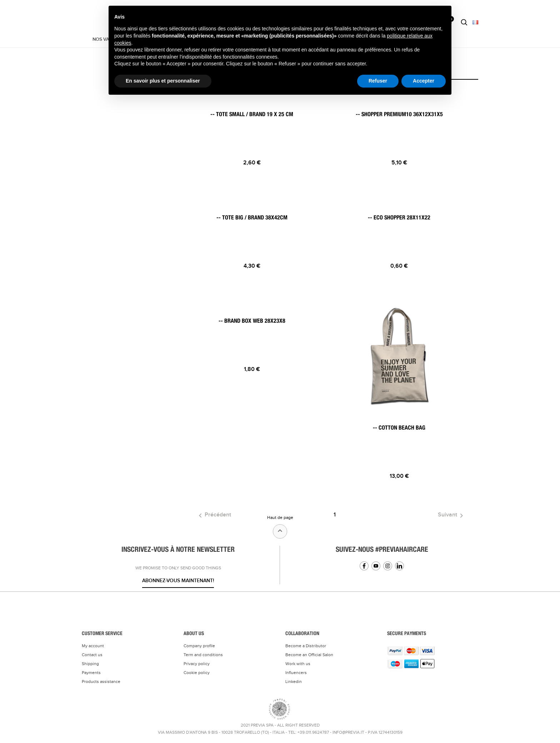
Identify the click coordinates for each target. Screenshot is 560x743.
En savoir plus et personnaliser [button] (163, 81)
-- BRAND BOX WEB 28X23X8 (252, 321)
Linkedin (399, 566)
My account (93, 646)
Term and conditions (203, 655)
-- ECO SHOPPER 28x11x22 (399, 218)
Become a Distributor (306, 646)
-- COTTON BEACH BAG (399, 428)
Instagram (388, 566)
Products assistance (101, 682)
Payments (91, 673)
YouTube (376, 566)
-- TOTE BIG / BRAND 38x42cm (252, 218)
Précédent (214, 516)
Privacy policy (197, 664)
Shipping (90, 664)
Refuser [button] (378, 81)
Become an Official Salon (309, 655)
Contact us (92, 655)
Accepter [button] (424, 81)
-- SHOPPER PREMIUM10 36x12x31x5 (399, 114)
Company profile (199, 646)
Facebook (364, 566)
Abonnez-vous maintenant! (178, 581)
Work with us (298, 664)
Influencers (296, 673)
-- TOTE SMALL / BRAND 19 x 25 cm (252, 114)
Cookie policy (197, 673)
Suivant (452, 516)
